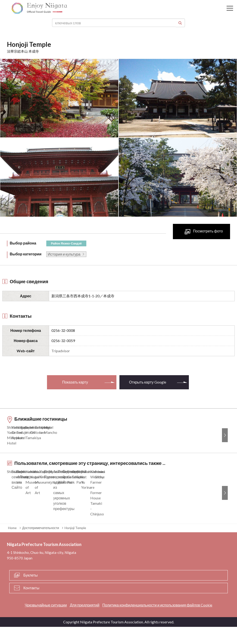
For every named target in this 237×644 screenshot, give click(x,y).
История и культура (64, 254)
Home (12, 545)
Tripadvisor (61, 351)
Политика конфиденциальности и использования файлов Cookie (157, 622)
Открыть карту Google (147, 382)
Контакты (31, 605)
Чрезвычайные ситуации (46, 622)
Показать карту (75, 382)
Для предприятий (85, 622)
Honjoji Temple (75, 545)
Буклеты (31, 592)
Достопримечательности (41, 545)
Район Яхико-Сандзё (66, 243)
